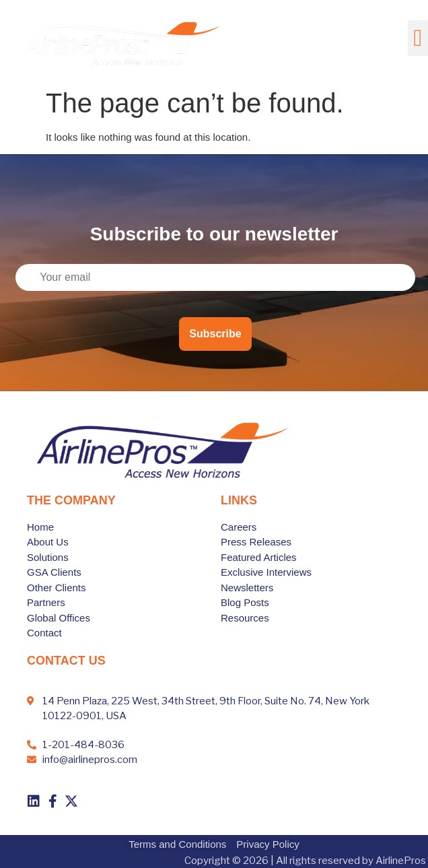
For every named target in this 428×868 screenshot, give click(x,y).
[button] (418, 38)
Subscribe (215, 334)
